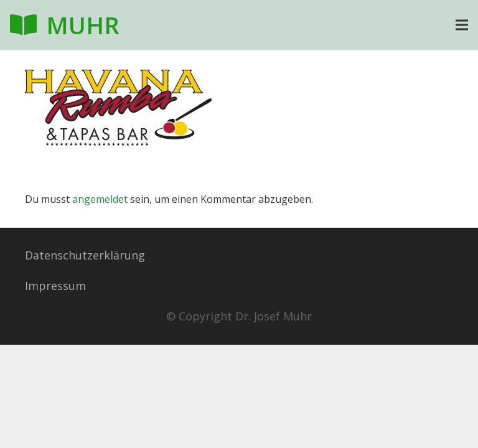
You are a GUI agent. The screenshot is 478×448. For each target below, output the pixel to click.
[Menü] (462, 25)
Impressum (55, 286)
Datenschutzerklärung (85, 255)
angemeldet (100, 199)
